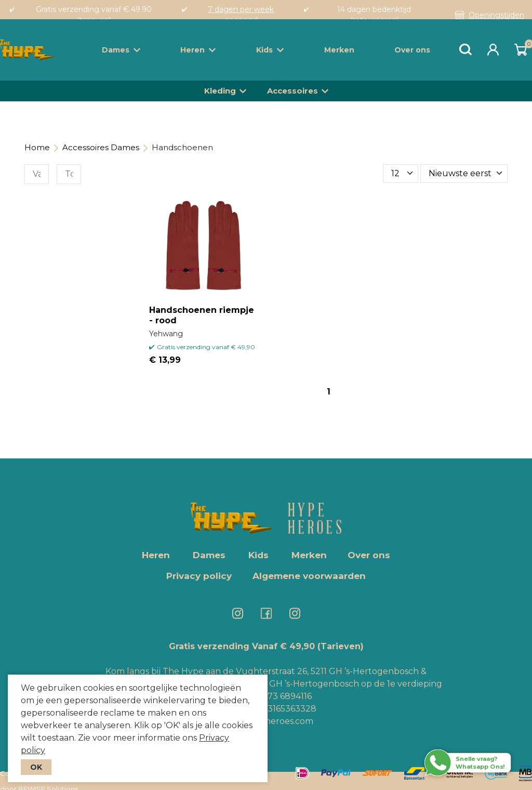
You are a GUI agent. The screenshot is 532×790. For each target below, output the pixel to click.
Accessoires (292, 91)
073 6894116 (287, 696)
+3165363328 (289, 709)
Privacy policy (199, 576)
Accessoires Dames (101, 147)
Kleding (220, 91)
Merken (339, 50)
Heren (198, 50)
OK (36, 767)
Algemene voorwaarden (309, 576)
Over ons (412, 50)
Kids (270, 50)
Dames (121, 50)
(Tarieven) (341, 646)
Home (37, 147)
